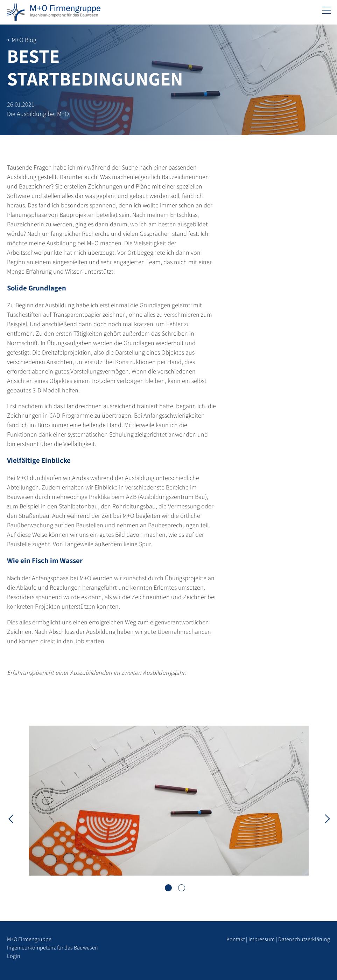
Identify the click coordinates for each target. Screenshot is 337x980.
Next (325, 818)
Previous (12, 818)
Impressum (262, 939)
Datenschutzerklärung (304, 939)
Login (14, 956)
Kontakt (236, 939)
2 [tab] (182, 888)
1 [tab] (168, 888)
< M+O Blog (22, 40)
